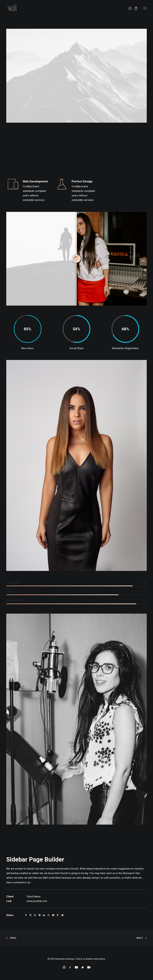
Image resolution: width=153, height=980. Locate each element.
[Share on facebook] (26, 915)
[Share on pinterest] (39, 915)
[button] (145, 8)
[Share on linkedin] (44, 915)
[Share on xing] (58, 915)
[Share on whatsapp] (49, 915)
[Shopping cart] (134, 8)
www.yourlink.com (37, 901)
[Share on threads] (35, 915)
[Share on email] (62, 915)
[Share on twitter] (30, 915)
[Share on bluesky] (53, 915)
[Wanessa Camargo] (13, 8)
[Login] (128, 8)
